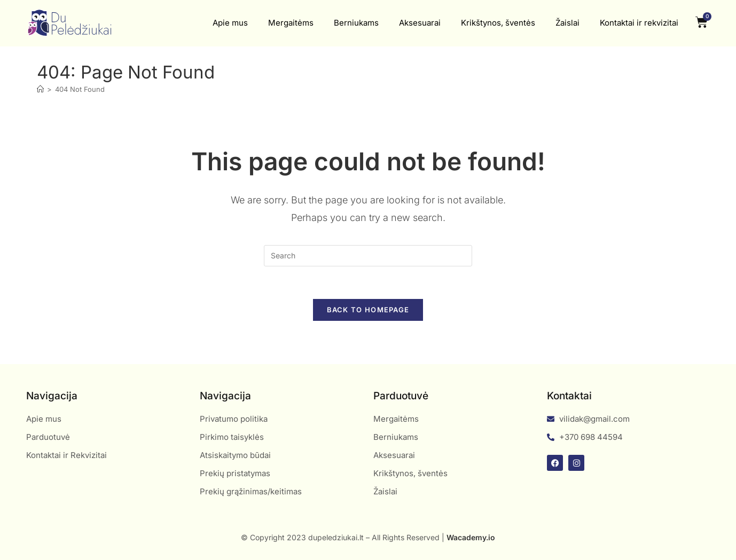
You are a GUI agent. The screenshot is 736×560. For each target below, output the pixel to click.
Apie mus (230, 23)
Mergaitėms (291, 23)
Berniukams (356, 23)
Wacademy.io (471, 537)
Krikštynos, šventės (498, 23)
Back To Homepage (368, 310)
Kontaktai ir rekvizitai (639, 23)
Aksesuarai (420, 23)
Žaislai (567, 23)
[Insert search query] (368, 256)
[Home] (40, 89)
